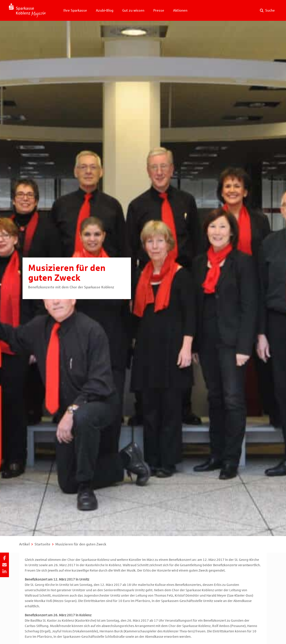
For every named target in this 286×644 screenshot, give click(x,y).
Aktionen (180, 10)
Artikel (24, 544)
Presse (159, 10)
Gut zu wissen (133, 10)
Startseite (42, 544)
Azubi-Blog (105, 10)
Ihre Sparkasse (75, 10)
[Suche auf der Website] (267, 11)
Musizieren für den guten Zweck (81, 544)
